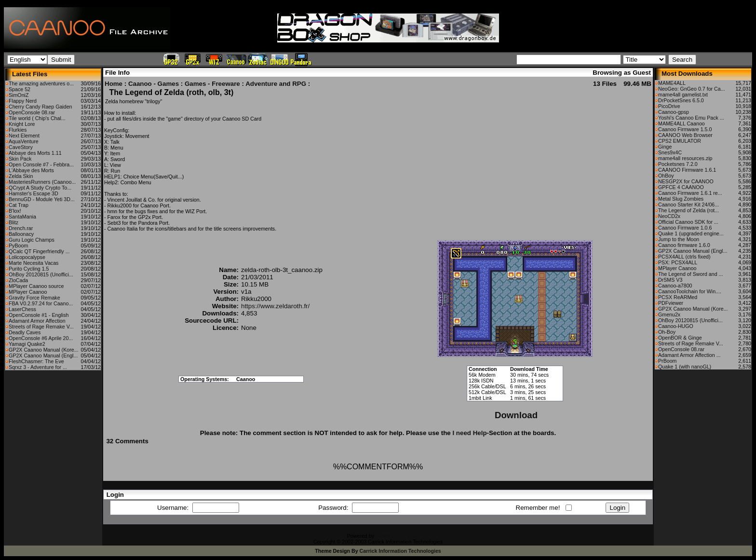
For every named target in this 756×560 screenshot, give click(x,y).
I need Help (469, 433)
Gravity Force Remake (34, 298)
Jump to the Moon (679, 239)
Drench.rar (21, 228)
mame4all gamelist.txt (683, 95)
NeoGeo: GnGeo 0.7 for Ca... (692, 89)
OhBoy (666, 176)
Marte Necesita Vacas (34, 263)
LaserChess (22, 309)
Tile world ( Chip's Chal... (37, 118)
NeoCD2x (669, 216)
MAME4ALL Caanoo (682, 123)
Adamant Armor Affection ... (689, 355)
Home (114, 84)
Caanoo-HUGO (676, 326)
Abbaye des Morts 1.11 (35, 153)
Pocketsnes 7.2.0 (678, 164)
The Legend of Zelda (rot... (688, 210)
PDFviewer (671, 303)
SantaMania (22, 217)
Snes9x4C (670, 152)
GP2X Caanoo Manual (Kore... (44, 350)
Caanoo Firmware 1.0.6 (685, 228)
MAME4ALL (672, 83)
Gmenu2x (669, 314)
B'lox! (15, 211)
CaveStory (21, 147)
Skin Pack (20, 159)
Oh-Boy (667, 332)
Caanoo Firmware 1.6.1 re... (690, 193)
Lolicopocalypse (27, 257)
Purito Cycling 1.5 (29, 269)
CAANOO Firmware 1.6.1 (687, 170)
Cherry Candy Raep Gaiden (40, 107)
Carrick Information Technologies (400, 551)
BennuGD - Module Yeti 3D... (42, 199)
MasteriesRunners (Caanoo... (42, 182)
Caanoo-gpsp (674, 112)
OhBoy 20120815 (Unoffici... (41, 274)
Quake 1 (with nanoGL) (685, 367)
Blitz (13, 222)
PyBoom (18, 246)
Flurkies (18, 130)
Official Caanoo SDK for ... (688, 222)
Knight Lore (22, 124)
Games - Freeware (212, 84)
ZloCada (18, 280)
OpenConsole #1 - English (39, 315)
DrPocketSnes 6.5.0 (681, 100)
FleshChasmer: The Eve (36, 361)
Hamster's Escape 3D (34, 193)
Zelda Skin (21, 176)
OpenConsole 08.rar (32, 112)
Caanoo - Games (154, 84)
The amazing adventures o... (41, 83)
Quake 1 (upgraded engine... (691, 233)
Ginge (665, 147)
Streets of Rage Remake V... (41, 327)
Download (516, 415)
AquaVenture (24, 141)
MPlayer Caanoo (28, 292)
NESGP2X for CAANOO (686, 181)
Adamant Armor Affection (37, 321)
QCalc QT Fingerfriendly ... (39, 251)
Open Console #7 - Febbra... (41, 164)
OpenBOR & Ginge (680, 338)
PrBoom (668, 361)
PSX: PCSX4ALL (678, 262)
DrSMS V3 (670, 280)
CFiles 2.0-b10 (392, 536)
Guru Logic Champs (32, 240)
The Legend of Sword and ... (690, 274)
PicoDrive (669, 106)
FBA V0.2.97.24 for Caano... (41, 303)
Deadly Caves (25, 332)
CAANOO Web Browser (685, 135)
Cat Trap (19, 205)
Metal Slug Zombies (681, 199)
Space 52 (20, 89)
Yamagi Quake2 (27, 344)
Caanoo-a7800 (675, 286)
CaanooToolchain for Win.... (690, 291)
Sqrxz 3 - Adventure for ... (38, 367)
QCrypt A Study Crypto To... (40, 188)
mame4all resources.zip (685, 158)
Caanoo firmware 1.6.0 (684, 245)
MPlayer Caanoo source (36, 286)
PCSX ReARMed (678, 297)
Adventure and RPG (276, 84)
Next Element (24, 136)
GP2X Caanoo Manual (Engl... (43, 355)
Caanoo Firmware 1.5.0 (685, 129)
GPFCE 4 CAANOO (681, 187)
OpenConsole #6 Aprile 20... (41, 338)
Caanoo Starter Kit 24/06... (688, 205)
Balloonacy (21, 234)
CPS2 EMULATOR (680, 141)
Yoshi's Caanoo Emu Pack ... (691, 118)
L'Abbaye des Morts (31, 170)
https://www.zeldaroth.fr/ (275, 306)
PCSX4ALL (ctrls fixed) (684, 257)
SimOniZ (19, 95)
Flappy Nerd (23, 101)
